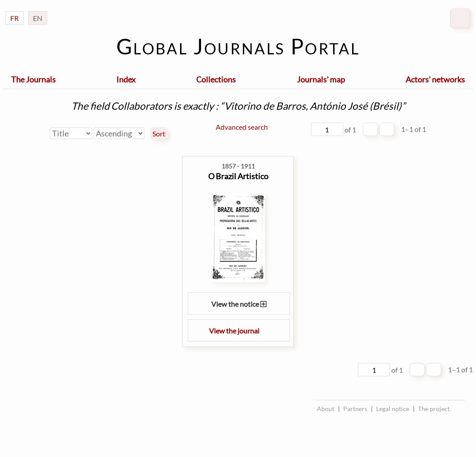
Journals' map (321, 79)
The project (434, 409)
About (326, 409)
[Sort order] (119, 133)
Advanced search (242, 127)
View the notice (239, 304)
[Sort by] (71, 133)
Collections (216, 79)
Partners (355, 409)
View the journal (239, 331)
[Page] (327, 129)
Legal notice (393, 409)
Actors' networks (435, 79)
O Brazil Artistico (238, 176)
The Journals (33, 79)
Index (126, 79)
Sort (159, 134)
